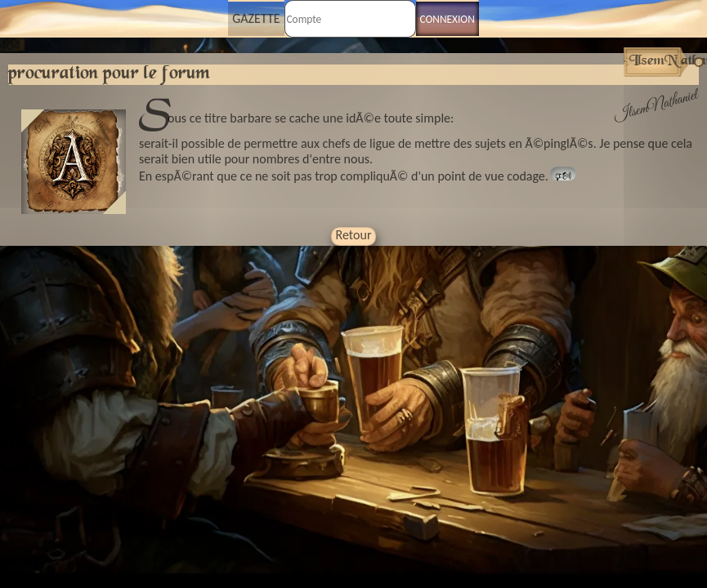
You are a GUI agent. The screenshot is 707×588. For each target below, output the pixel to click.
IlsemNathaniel (656, 106)
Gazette (256, 18)
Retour (354, 235)
